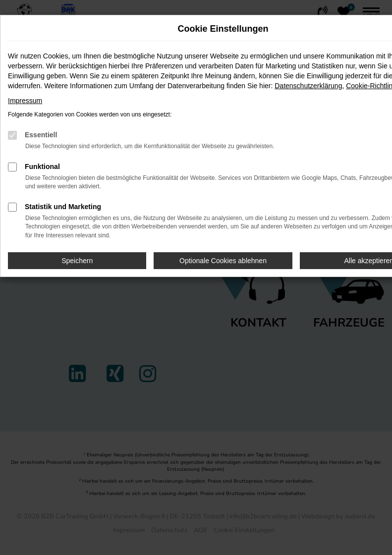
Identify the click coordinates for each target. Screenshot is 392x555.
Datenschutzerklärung (308, 86)
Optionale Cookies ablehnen (223, 261)
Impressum (25, 101)
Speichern (77, 261)
